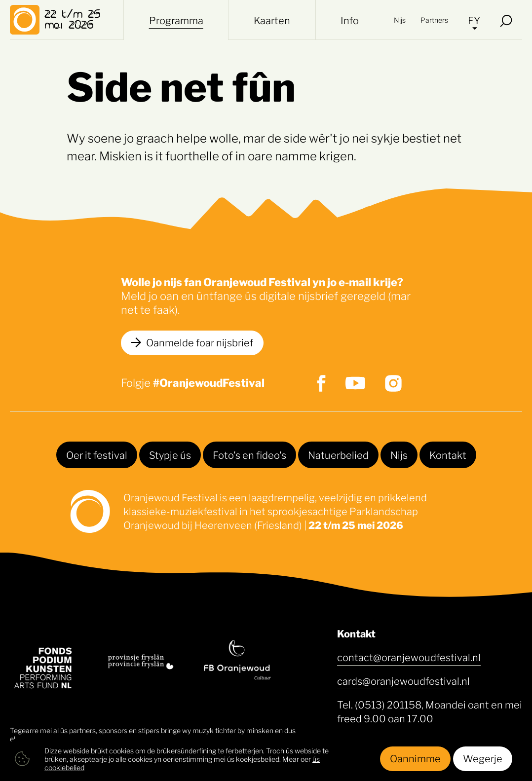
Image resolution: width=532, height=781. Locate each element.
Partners (434, 19)
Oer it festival (97, 454)
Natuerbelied (338, 454)
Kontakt (448, 454)
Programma (176, 20)
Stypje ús (170, 454)
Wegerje (483, 758)
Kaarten (272, 20)
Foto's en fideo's (249, 454)
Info (350, 20)
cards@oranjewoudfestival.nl (403, 680)
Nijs (400, 19)
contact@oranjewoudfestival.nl (409, 657)
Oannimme (415, 758)
